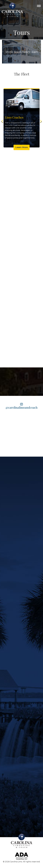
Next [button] (41, 121)
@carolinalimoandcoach (21, 406)
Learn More (25, 147)
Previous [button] (2, 121)
